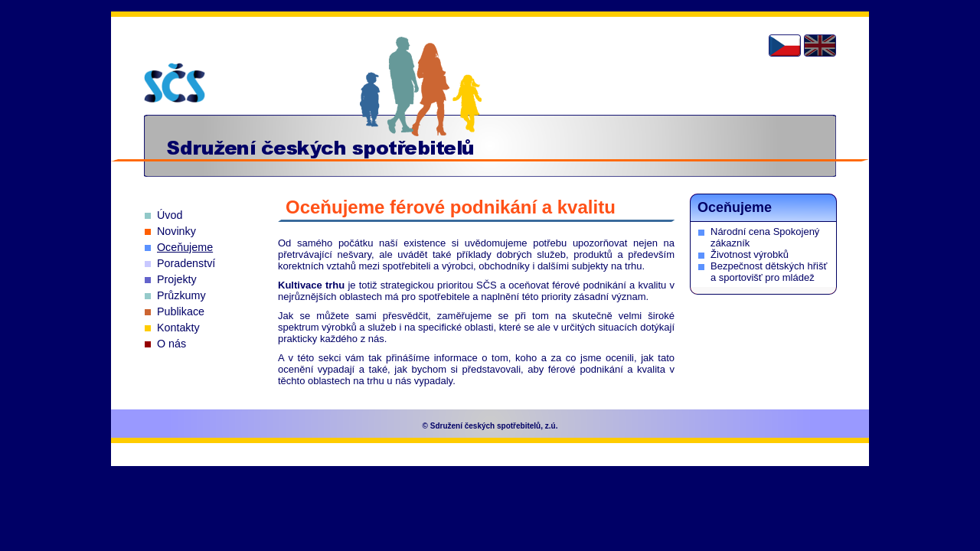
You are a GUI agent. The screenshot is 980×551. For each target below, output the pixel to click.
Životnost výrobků (750, 254)
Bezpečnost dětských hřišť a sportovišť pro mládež (769, 272)
